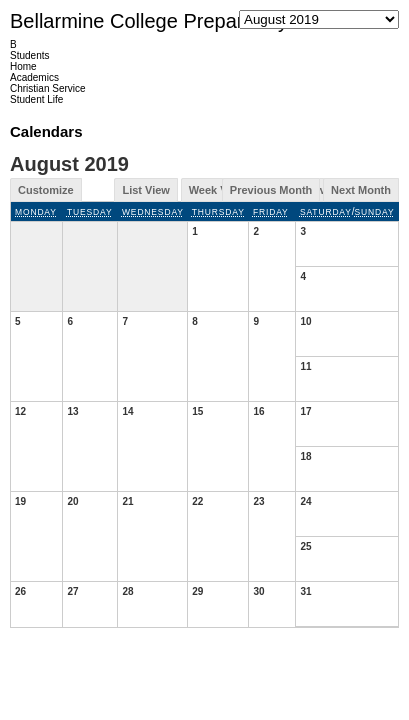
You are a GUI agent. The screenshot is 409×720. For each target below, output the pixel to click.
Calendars (46, 131)
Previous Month (271, 190)
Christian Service (48, 88)
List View (145, 190)
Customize (46, 190)
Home (23, 66)
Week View (217, 190)
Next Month (361, 190)
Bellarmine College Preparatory (149, 21)
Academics (34, 77)
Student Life (36, 99)
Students (29, 55)
